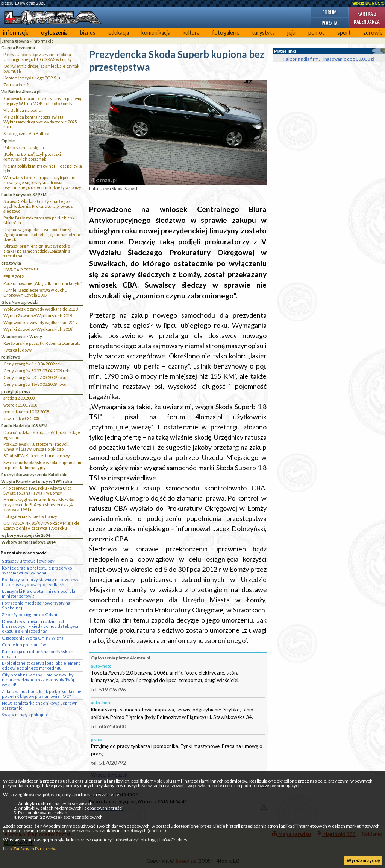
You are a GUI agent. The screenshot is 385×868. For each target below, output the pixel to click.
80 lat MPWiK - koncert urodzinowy (37, 456)
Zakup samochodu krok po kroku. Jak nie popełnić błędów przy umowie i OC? (42, 694)
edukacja (119, 33)
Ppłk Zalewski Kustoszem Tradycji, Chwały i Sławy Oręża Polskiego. (36, 446)
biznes (88, 33)
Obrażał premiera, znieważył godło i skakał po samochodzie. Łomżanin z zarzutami (38, 251)
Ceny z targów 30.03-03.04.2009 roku (38, 371)
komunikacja (156, 33)
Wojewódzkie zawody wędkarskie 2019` (41, 322)
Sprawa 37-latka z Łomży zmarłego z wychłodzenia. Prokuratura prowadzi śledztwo (39, 206)
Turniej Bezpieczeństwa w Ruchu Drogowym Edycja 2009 (35, 292)
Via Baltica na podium (24, 110)
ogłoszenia (54, 33)
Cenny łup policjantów (24, 645)
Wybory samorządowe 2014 (28, 542)
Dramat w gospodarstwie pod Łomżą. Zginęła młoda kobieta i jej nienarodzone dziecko (42, 234)
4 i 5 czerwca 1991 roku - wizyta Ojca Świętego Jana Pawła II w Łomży (38, 490)
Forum (329, 12)
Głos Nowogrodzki (20, 302)
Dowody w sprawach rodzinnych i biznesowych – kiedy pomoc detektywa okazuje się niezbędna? (40, 626)
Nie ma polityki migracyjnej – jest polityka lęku (43, 168)
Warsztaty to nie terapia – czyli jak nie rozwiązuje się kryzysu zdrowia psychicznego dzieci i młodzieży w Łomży (42, 182)
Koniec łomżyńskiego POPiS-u (32, 78)
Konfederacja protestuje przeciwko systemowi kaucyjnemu (37, 570)
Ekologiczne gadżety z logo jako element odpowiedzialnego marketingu (41, 665)
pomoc (317, 33)
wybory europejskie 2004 (26, 535)
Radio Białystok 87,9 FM (24, 194)
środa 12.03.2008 (19, 398)
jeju (291, 33)
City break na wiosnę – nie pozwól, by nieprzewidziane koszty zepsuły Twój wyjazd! (38, 680)
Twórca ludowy (18, 350)
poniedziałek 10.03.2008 (26, 412)
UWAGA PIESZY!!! (21, 270)
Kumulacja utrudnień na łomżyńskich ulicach (38, 654)
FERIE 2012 (14, 276)
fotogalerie (226, 33)
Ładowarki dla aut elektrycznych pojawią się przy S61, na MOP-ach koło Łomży (42, 101)
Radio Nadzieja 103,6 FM (24, 426)
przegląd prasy (16, 391)
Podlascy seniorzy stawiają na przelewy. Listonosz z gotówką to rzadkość (40, 582)
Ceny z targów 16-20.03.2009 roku (35, 384)
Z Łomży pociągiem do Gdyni (30, 614)
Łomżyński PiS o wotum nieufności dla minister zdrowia (39, 594)
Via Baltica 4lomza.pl (21, 92)
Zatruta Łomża (17, 85)
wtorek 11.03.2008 (20, 405)
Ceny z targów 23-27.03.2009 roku (35, 377)
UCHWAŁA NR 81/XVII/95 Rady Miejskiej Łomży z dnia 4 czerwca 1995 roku (42, 525)
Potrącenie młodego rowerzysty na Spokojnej (36, 605)
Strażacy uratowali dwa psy (28, 561)
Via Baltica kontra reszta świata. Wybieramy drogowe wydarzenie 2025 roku (40, 122)
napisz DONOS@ (368, 3)
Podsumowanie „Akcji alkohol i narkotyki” (43, 283)
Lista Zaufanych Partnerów (30, 849)
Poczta (330, 23)
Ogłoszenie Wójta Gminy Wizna (33, 638)
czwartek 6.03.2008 (21, 418)
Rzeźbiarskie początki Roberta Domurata (42, 343)
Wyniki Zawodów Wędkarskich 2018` (38, 329)
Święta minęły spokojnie (25, 715)
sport (344, 33)
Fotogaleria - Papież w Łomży (30, 516)
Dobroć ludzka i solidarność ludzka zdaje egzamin (42, 435)
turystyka (263, 33)
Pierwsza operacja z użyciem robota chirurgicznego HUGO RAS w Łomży (38, 57)
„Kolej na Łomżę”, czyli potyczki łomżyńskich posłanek (32, 157)
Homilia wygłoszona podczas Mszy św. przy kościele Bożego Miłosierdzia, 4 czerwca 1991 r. (39, 505)
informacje (16, 33)
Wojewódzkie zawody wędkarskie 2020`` (42, 309)
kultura (191, 33)
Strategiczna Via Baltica (26, 133)
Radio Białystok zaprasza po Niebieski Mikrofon (39, 220)
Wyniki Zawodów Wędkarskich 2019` (38, 316)
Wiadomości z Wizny (22, 336)
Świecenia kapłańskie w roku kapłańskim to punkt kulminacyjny (42, 465)
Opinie (8, 141)
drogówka (11, 263)
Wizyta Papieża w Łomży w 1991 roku (37, 481)
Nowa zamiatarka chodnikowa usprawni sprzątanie (40, 705)
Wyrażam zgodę (363, 860)
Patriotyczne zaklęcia (24, 147)
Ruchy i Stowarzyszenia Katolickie (34, 474)
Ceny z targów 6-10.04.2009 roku (34, 364)
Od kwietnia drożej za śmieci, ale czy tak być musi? (41, 69)
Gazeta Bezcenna (18, 48)
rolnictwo (11, 357)
